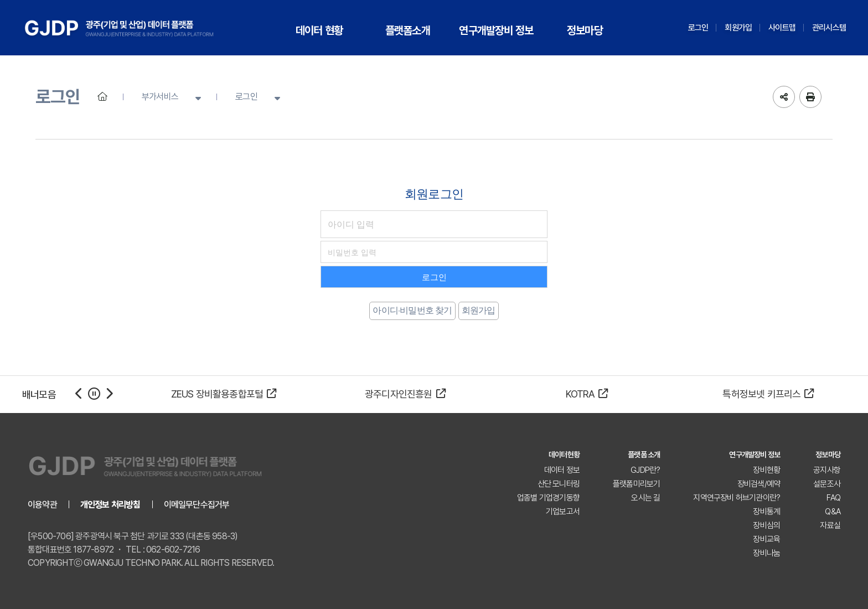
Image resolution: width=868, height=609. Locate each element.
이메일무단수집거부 (197, 505)
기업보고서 (563, 512)
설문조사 (827, 484)
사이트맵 (782, 28)
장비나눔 (766, 553)
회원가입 (738, 28)
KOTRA (587, 394)
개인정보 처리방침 (110, 505)
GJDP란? (645, 470)
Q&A (833, 512)
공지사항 (827, 470)
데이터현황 (564, 455)
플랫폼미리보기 (636, 484)
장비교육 (766, 539)
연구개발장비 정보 (496, 30)
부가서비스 (160, 97)
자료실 (830, 525)
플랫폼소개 (408, 30)
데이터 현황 (319, 30)
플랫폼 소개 (644, 455)
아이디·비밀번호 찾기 (412, 310)
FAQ (833, 498)
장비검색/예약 (759, 484)
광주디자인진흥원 (405, 394)
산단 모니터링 (559, 484)
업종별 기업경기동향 (548, 498)
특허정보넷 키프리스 (768, 394)
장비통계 (766, 512)
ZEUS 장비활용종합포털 (224, 394)
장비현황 (766, 470)
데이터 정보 (562, 470)
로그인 (698, 28)
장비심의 (766, 525)
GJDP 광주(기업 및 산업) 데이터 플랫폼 (119, 28)
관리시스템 (829, 28)
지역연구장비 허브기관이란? (737, 498)
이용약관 (42, 505)
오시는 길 (645, 498)
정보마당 (585, 30)
